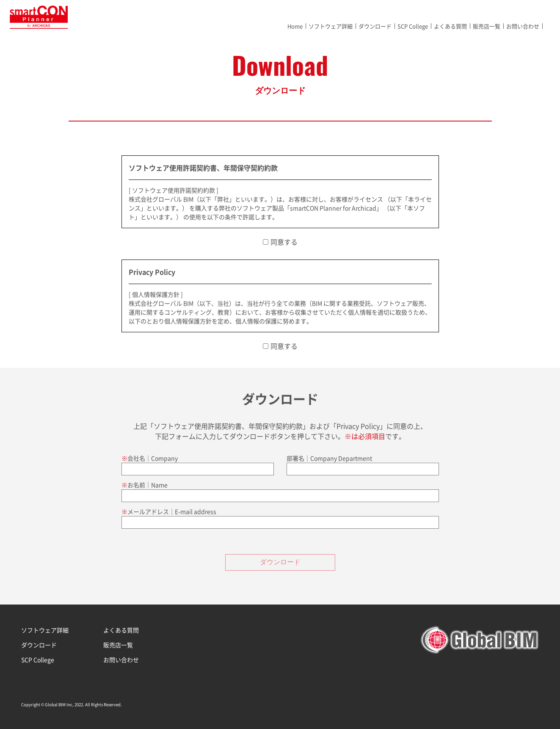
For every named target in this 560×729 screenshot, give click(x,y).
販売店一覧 (487, 26)
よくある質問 (450, 26)
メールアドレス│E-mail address (172, 511)
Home (295, 26)
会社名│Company (153, 458)
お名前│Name (148, 485)
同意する (284, 242)
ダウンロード (375, 26)
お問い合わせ (523, 26)
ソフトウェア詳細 (331, 26)
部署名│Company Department (329, 458)
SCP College (413, 26)
